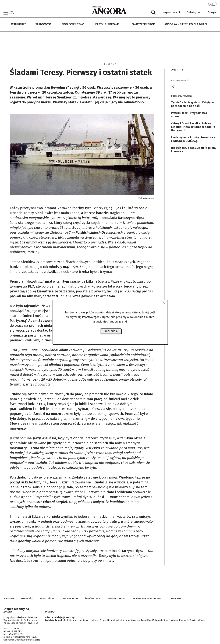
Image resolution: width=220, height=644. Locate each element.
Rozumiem (111, 331)
